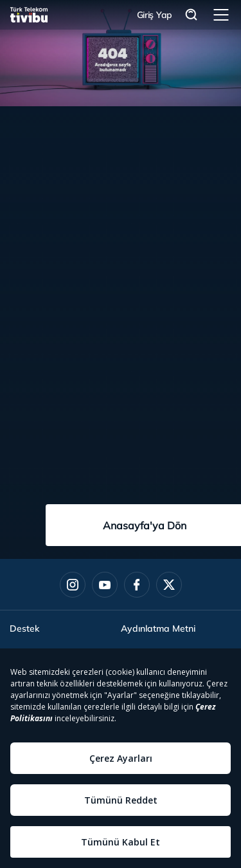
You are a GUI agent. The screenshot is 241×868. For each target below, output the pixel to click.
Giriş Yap (155, 15)
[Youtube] (105, 585)
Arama (192, 15)
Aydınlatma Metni (158, 628)
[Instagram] (73, 585)
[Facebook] (137, 585)
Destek (24, 628)
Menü (221, 15)
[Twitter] (169, 585)
